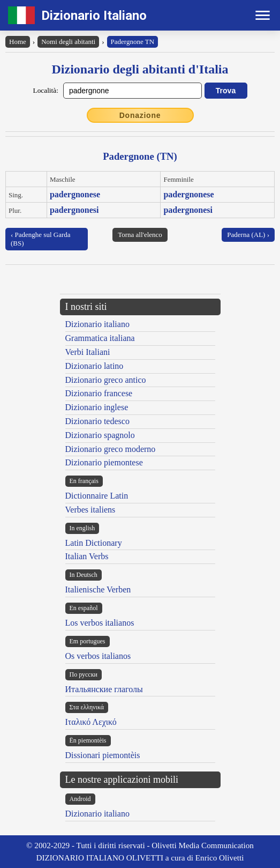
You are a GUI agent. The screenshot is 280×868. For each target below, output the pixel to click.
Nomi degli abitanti (68, 42)
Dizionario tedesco (97, 421)
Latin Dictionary (94, 543)
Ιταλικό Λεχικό (91, 722)
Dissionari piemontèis (103, 755)
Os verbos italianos (98, 656)
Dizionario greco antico (106, 380)
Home (18, 42)
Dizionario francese (99, 393)
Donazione (140, 115)
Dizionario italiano (97, 324)
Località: (46, 90)
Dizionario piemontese (104, 462)
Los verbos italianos (100, 623)
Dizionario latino (94, 366)
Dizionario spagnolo (100, 435)
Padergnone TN (133, 42)
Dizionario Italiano (94, 16)
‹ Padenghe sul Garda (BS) (41, 239)
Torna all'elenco (140, 235)
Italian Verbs (87, 556)
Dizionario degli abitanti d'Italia (140, 69)
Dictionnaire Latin (97, 496)
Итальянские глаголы (104, 689)
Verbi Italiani (88, 352)
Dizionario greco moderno (111, 449)
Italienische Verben (98, 589)
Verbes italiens (90, 510)
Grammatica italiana (100, 338)
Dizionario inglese (97, 407)
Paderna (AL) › (248, 235)
